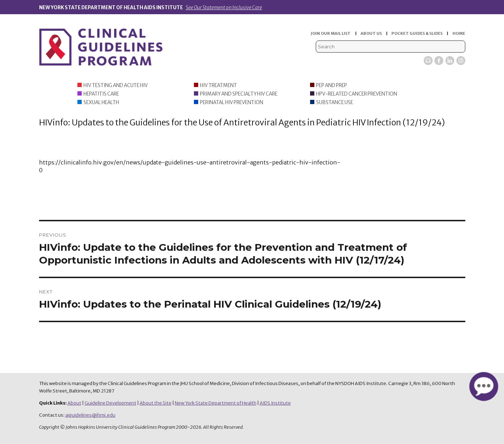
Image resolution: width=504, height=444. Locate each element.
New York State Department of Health (216, 403)
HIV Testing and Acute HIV (116, 85)
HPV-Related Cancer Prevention (357, 94)
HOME (459, 33)
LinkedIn (450, 61)
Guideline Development (110, 403)
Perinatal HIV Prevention (232, 102)
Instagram (461, 61)
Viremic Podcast (428, 61)
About (74, 403)
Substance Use (335, 102)
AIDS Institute (275, 403)
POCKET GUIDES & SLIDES (417, 33)
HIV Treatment (218, 85)
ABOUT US (371, 33)
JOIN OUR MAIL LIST (331, 33)
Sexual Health (101, 102)
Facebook (439, 61)
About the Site (156, 403)
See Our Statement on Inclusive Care (224, 8)
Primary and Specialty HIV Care (239, 94)
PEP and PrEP (332, 85)
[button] (484, 386)
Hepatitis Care (101, 94)
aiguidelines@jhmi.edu (90, 415)
